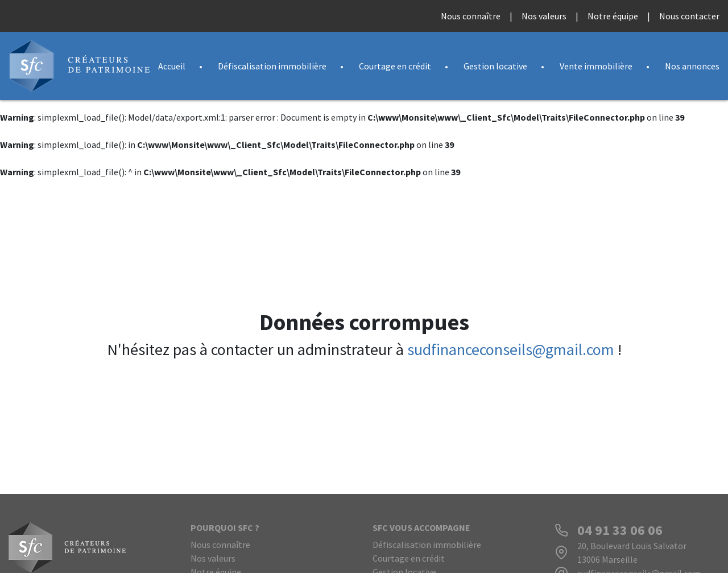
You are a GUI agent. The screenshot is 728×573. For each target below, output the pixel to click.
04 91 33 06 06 (620, 530)
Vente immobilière (596, 66)
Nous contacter (689, 16)
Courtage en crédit (395, 66)
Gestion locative (495, 66)
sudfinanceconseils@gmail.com (511, 349)
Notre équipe (613, 16)
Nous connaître (471, 16)
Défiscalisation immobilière (272, 66)
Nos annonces (692, 66)
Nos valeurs (544, 16)
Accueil (172, 66)
